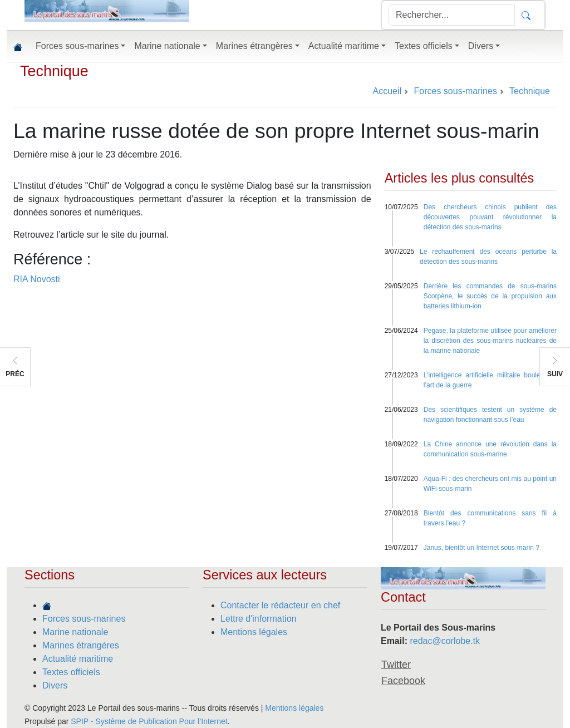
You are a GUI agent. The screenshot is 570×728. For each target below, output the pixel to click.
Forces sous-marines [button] (77, 46)
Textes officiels (71, 672)
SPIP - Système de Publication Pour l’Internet (149, 721)
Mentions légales (254, 632)
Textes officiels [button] (424, 46)
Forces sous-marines (84, 619)
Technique (54, 71)
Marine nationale (75, 632)
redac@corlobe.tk (445, 641)
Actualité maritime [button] (344, 46)
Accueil (387, 91)
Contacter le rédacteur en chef (280, 605)
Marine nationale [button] (167, 46)
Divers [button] (481, 46)
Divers (55, 685)
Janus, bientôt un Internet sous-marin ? (481, 548)
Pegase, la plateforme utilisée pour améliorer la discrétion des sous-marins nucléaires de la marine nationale (490, 341)
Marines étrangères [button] (254, 46)
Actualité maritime (78, 659)
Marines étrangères (81, 645)
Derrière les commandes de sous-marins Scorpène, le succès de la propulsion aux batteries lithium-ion (490, 296)
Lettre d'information (258, 619)
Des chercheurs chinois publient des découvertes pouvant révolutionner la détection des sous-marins (490, 217)
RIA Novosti (37, 279)
